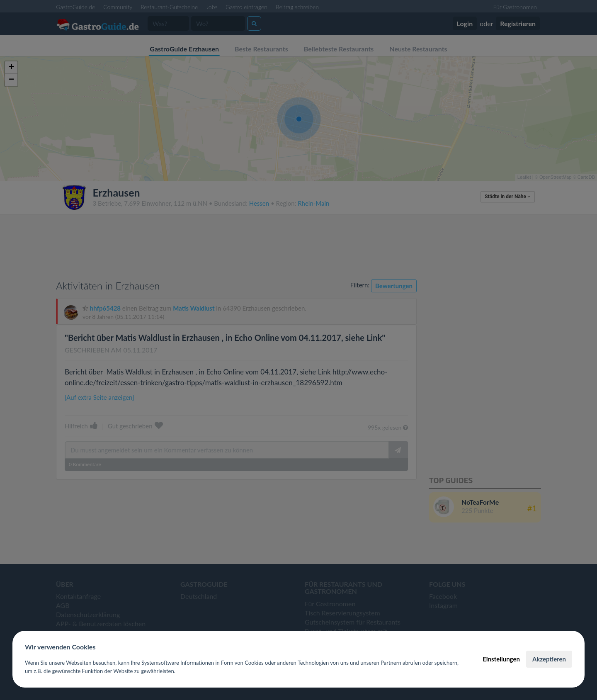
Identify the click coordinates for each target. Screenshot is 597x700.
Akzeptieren (549, 659)
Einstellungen (501, 659)
